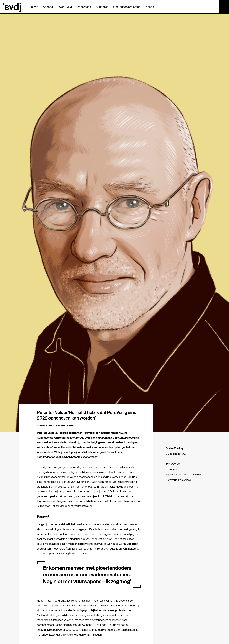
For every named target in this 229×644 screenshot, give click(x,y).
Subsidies (102, 7)
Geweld (196, 474)
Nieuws (33, 7)
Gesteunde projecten (127, 7)
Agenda (48, 7)
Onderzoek (84, 7)
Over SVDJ (65, 7)
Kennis (150, 7)
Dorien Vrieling (174, 448)
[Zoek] (214, 7)
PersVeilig (172, 480)
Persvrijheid (185, 480)
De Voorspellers (61, 426)
